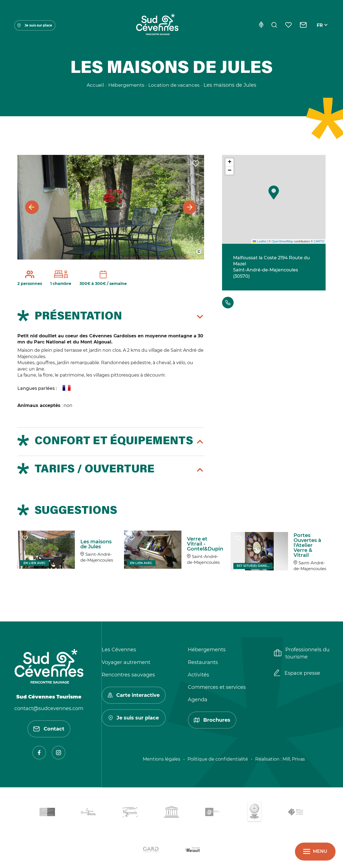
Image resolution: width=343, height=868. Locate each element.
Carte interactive (134, 695)
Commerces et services (217, 687)
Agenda (198, 700)
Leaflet (259, 241)
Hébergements (207, 650)
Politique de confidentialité (218, 759)
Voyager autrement (126, 662)
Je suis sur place (35, 25)
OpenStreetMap (282, 241)
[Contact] (303, 25)
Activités (198, 675)
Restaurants (203, 662)
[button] (274, 192)
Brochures (212, 720)
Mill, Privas (294, 759)
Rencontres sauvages (128, 675)
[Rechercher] (274, 25)
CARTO (319, 241)
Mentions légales (162, 759)
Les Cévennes (119, 650)
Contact (49, 729)
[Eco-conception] (261, 25)
